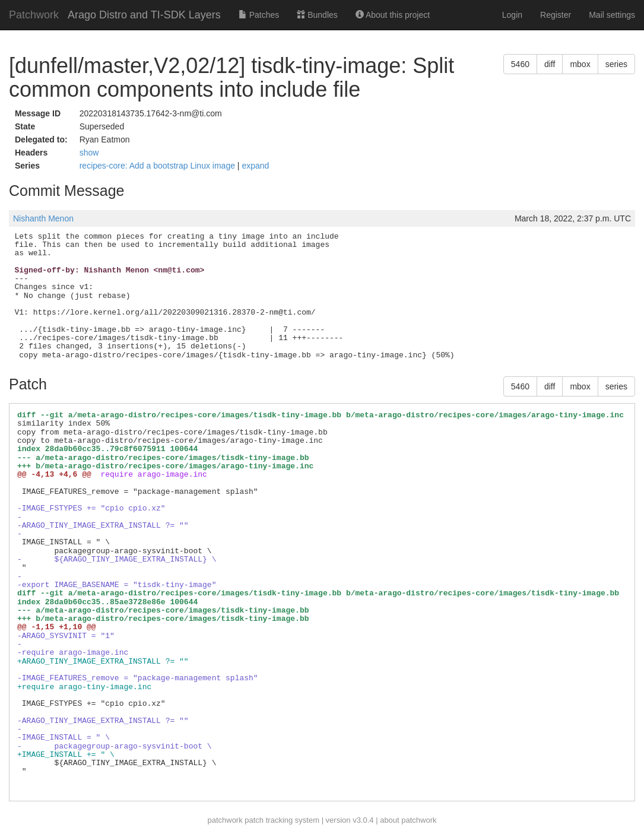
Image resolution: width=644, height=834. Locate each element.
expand (255, 166)
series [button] (616, 64)
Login (512, 15)
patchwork (225, 820)
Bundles (317, 15)
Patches (259, 15)
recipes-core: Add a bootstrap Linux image (158, 166)
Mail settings (612, 15)
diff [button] (550, 64)
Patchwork (34, 15)
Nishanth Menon (43, 218)
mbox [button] (580, 64)
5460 (520, 64)
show (89, 153)
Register (556, 15)
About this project (393, 15)
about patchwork (408, 820)
